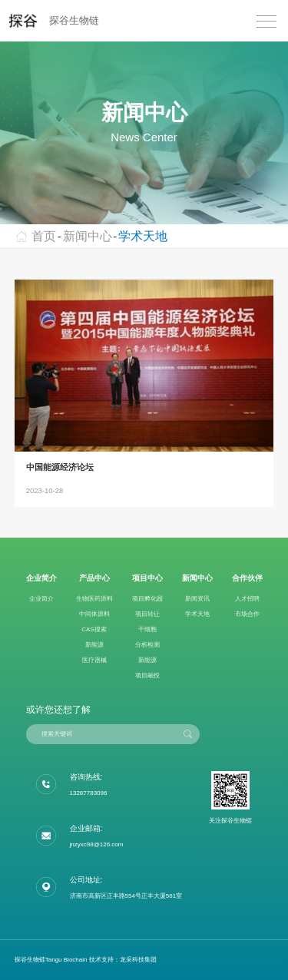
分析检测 (147, 645)
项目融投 (147, 675)
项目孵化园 (147, 599)
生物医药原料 (94, 599)
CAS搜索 (94, 629)
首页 (36, 236)
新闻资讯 (197, 599)
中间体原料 (94, 614)
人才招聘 (247, 599)
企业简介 (41, 599)
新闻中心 (88, 236)
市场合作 (247, 614)
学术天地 (143, 236)
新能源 (94, 645)
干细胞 (147, 629)
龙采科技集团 (138, 960)
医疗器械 (94, 660)
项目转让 (147, 614)
